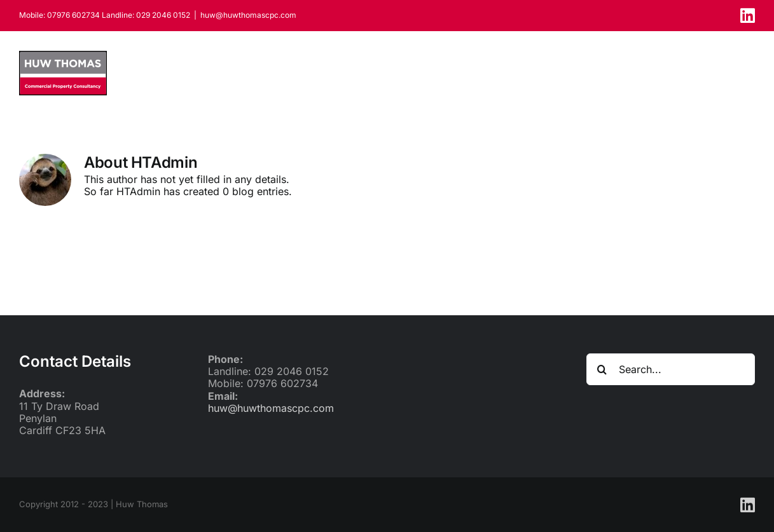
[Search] (602, 369)
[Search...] (671, 369)
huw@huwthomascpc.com (248, 15)
